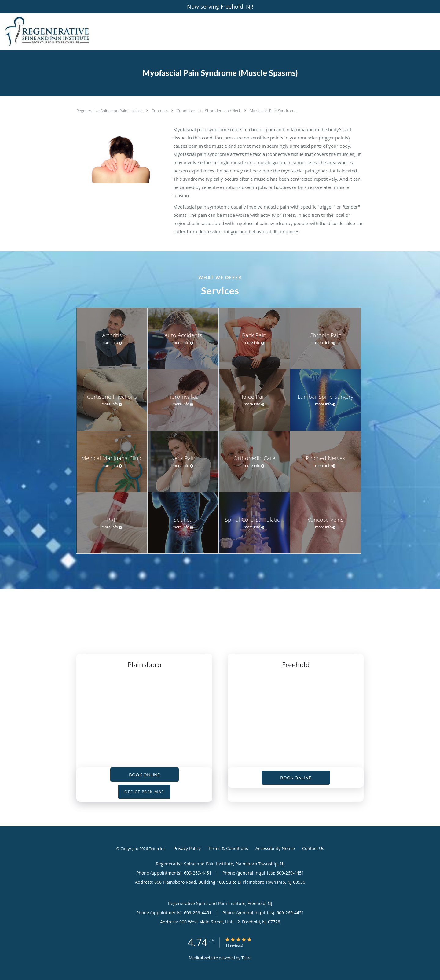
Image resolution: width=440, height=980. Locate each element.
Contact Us (313, 848)
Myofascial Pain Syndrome (273, 111)
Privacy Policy (187, 848)
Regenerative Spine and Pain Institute (110, 111)
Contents (160, 111)
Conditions (187, 111)
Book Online (144, 775)
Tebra (246, 958)
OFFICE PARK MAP (144, 792)
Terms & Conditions (228, 848)
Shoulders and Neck (223, 111)
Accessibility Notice (275, 848)
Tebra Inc (157, 849)
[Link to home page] (45, 31)
